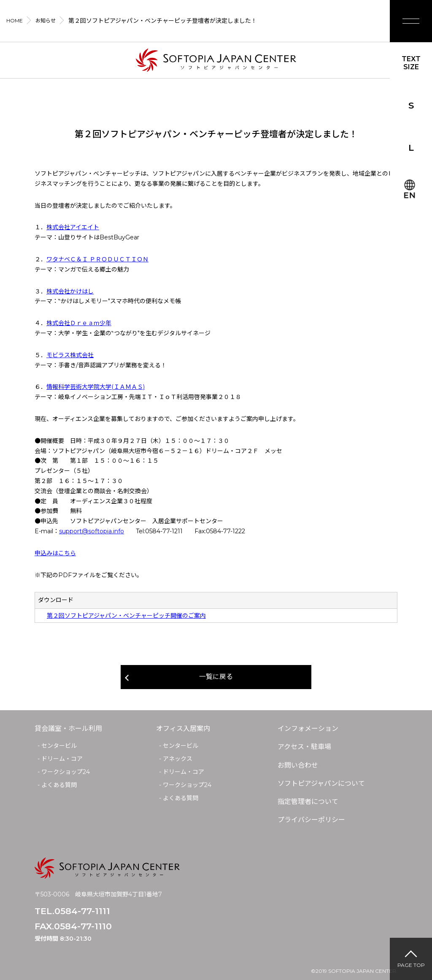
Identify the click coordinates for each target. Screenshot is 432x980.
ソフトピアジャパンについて (321, 783)
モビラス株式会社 (70, 355)
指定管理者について (308, 802)
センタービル (59, 746)
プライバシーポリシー (311, 820)
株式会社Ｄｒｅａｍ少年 (79, 323)
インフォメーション (308, 729)
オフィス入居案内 (183, 729)
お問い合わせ (298, 765)
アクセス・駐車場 (304, 747)
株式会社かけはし (70, 291)
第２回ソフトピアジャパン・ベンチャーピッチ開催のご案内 (126, 616)
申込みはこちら (55, 553)
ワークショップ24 (66, 772)
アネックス (178, 759)
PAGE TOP (411, 965)
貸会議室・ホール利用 (68, 729)
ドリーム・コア (62, 759)
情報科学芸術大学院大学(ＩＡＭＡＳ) (96, 387)
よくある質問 (59, 785)
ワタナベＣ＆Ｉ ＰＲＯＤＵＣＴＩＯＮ (97, 259)
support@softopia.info (92, 531)
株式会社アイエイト (73, 227)
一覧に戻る (216, 677)
